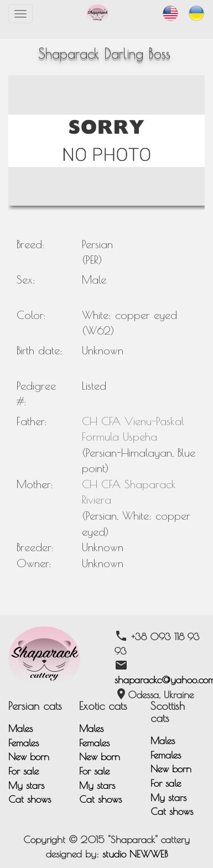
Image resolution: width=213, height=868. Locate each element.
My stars (26, 785)
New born (29, 757)
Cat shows (30, 799)
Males (20, 728)
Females (24, 743)
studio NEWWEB (135, 854)
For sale (24, 771)
